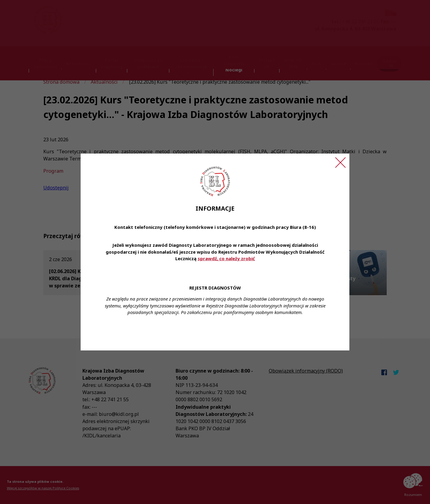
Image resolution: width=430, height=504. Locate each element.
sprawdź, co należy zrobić (226, 258)
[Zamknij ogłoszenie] (340, 163)
